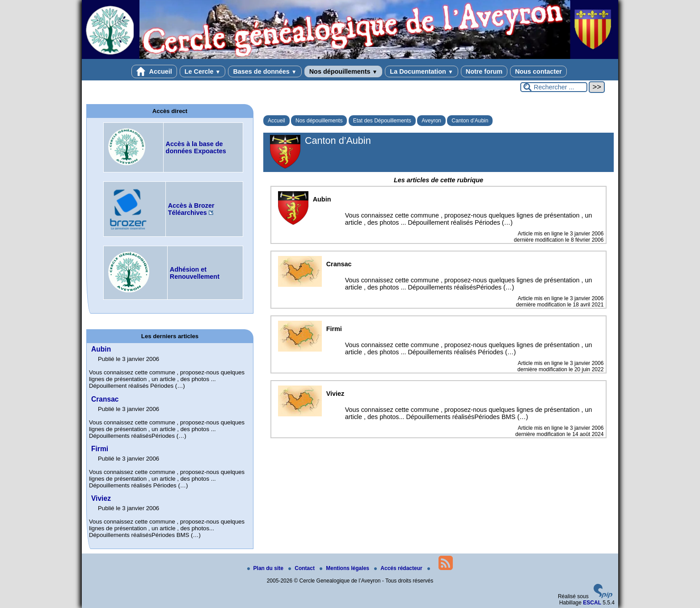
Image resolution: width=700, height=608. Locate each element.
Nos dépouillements (344, 71)
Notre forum (484, 71)
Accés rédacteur (399, 568)
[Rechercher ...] (554, 87)
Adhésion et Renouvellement (195, 273)
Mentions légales (345, 568)
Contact (302, 568)
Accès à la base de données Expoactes (196, 147)
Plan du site (266, 568)
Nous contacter (538, 71)
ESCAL (592, 603)
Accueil (154, 71)
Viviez (101, 498)
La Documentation (421, 71)
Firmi (100, 449)
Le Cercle (203, 71)
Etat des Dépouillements (382, 121)
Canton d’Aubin (470, 121)
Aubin (101, 349)
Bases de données (265, 71)
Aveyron (431, 121)
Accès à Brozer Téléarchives (191, 209)
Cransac (105, 399)
